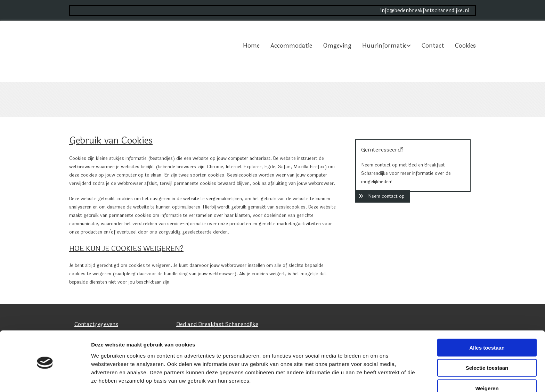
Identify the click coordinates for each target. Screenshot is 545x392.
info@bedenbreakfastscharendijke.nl (425, 11)
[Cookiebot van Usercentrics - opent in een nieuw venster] (45, 378)
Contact (433, 46)
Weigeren (487, 363)
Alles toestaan (487, 323)
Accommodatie (291, 46)
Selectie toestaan (487, 343)
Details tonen (376, 378)
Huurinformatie (384, 46)
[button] (383, 196)
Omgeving (337, 46)
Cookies (465, 46)
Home (251, 46)
